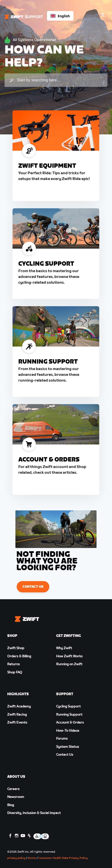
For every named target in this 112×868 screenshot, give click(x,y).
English (60, 16)
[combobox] (60, 16)
